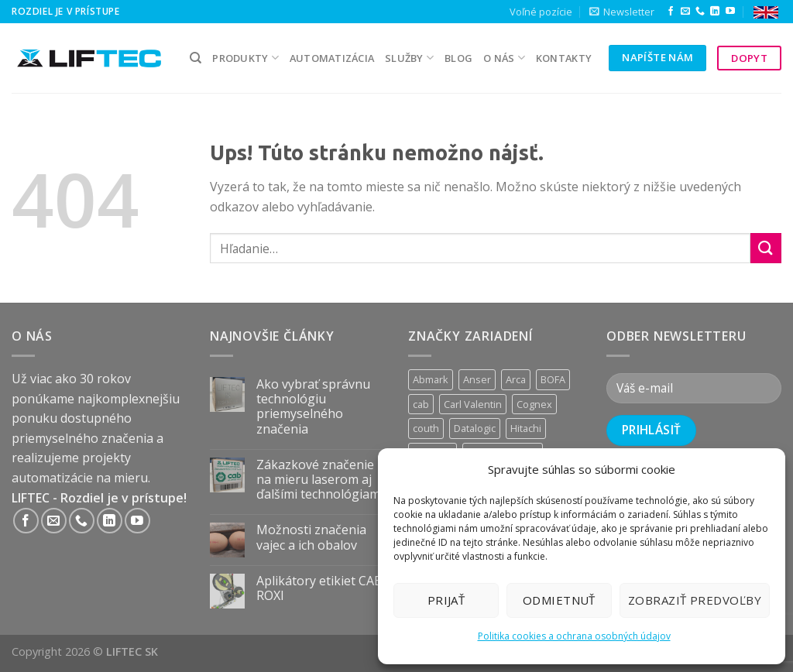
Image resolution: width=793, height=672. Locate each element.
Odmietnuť (559, 600)
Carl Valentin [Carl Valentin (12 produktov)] (473, 404)
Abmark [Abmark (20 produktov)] (431, 379)
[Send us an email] (685, 12)
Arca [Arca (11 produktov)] (516, 379)
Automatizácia (332, 58)
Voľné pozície (541, 12)
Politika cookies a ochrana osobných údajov (574, 636)
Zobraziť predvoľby (695, 600)
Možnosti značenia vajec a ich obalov (311, 537)
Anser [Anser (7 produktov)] (477, 379)
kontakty (564, 58)
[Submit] (766, 248)
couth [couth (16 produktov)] (426, 428)
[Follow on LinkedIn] (715, 12)
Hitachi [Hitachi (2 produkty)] (526, 428)
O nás (504, 58)
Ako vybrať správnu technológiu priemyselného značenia (313, 407)
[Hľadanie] (196, 58)
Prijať (446, 600)
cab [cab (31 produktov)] (421, 404)
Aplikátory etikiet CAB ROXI (319, 588)
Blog (458, 58)
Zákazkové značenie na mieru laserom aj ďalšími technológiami (320, 480)
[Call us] (700, 12)
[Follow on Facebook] (671, 12)
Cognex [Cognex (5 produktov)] (534, 404)
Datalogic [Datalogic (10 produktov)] (475, 428)
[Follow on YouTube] (730, 12)
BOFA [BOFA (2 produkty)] (553, 379)
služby (409, 58)
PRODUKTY (245, 58)
